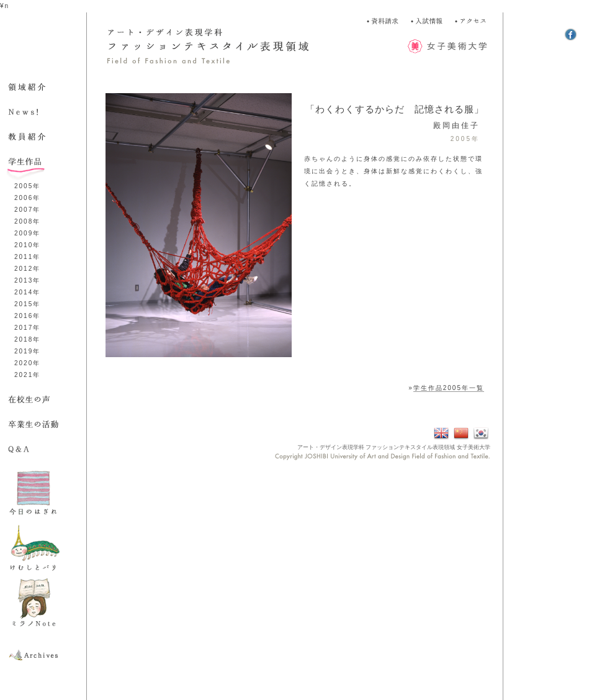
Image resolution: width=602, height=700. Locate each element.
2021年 (27, 375)
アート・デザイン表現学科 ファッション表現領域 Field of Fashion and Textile (223, 47)
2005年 (27, 186)
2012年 (27, 269)
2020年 (27, 363)
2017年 (27, 328)
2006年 (27, 198)
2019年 (27, 351)
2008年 (27, 221)
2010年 (27, 245)
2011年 (27, 257)
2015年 (27, 304)
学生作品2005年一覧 (449, 388)
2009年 (27, 233)
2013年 (27, 280)
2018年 (27, 339)
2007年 (27, 210)
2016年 (27, 316)
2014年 (27, 292)
